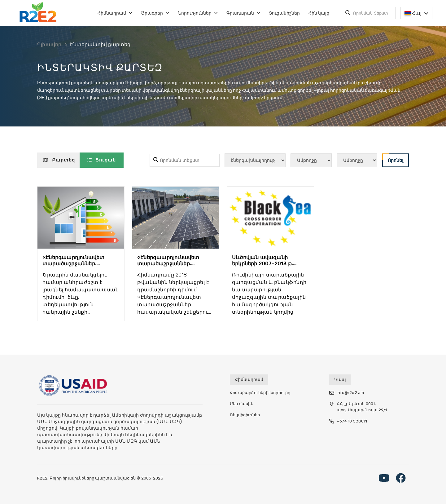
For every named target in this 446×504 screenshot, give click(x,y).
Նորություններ (198, 13)
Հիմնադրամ (115, 13)
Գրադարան (243, 13)
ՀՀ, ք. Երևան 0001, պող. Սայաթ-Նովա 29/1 (358, 407)
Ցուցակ (102, 160)
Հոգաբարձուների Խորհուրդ (260, 393)
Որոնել (393, 158)
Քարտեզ (59, 160)
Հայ (416, 13)
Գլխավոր (49, 44)
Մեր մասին (242, 404)
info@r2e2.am (347, 393)
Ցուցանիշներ (284, 13)
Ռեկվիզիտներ (245, 415)
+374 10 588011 (348, 421)
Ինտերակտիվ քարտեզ (100, 44)
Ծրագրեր (155, 13)
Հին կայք (319, 13)
